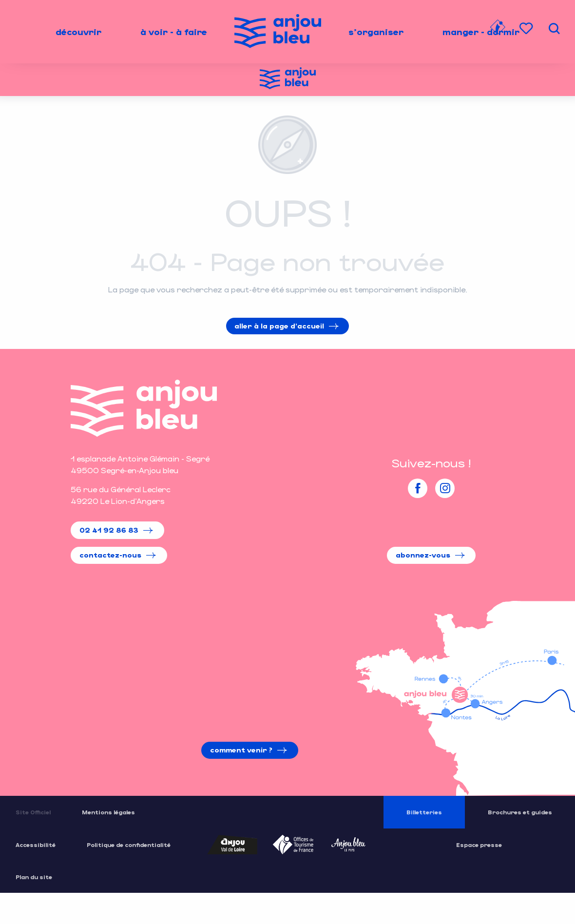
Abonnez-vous (423, 555)
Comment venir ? (241, 750)
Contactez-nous (110, 555)
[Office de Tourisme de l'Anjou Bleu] (288, 80)
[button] (554, 29)
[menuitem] (78, 32)
